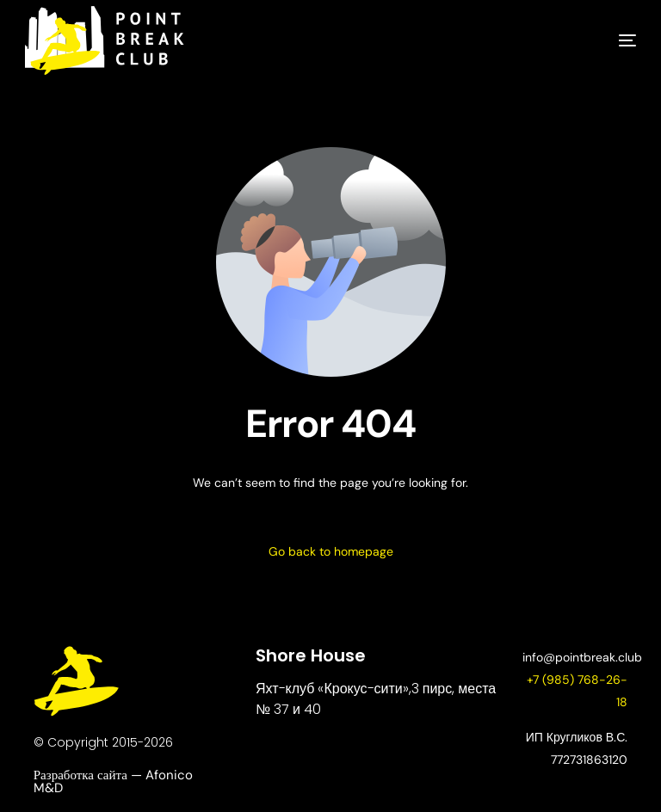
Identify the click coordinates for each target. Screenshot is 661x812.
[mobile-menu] (602, 40)
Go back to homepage (331, 551)
